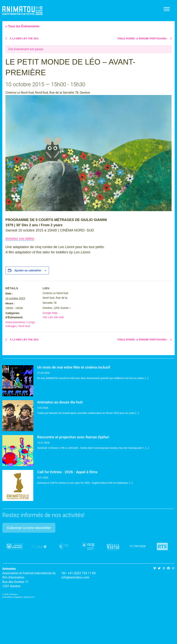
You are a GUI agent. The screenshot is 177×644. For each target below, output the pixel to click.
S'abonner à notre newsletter (29, 528)
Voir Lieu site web (53, 317)
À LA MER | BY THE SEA (24, 38)
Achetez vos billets (20, 239)
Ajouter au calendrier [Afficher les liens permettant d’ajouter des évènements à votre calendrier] (28, 270)
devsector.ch (29, 597)
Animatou (22, 11)
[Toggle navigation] (167, 9)
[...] (147, 378)
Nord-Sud (24, 326)
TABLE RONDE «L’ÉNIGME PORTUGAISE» (143, 38)
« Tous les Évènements (22, 26)
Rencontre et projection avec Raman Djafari (73, 437)
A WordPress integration (12, 597)
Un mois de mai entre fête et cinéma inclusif (74, 367)
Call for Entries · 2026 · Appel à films (67, 472)
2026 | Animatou (11, 594)
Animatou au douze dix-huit (60, 402)
